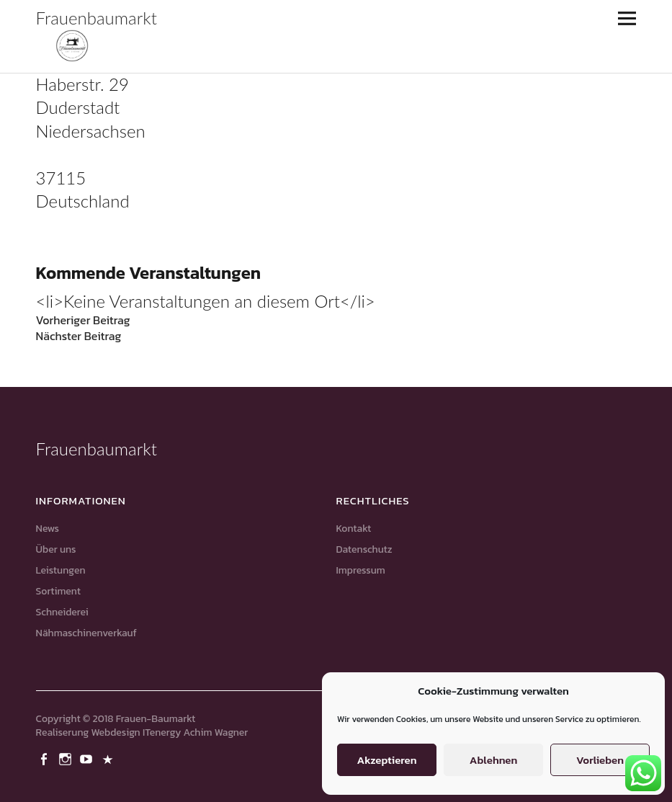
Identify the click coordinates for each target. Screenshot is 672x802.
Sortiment (58, 591)
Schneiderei (62, 612)
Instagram (66, 758)
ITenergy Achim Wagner (195, 732)
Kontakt (354, 529)
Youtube (88, 758)
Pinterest (109, 758)
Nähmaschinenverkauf (86, 633)
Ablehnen (493, 760)
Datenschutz (364, 549)
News (48, 529)
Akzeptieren (386, 760)
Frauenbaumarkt (97, 18)
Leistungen (61, 570)
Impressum (361, 570)
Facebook (45, 758)
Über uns (56, 549)
